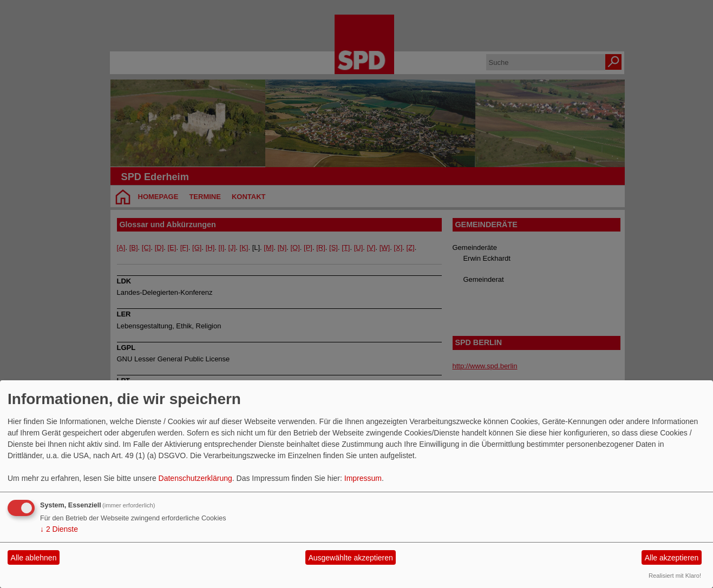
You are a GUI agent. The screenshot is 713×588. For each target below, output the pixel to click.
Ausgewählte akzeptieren (350, 558)
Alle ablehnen (34, 558)
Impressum (363, 478)
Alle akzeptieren (672, 558)
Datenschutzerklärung (195, 478)
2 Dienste (59, 529)
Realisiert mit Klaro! (675, 576)
